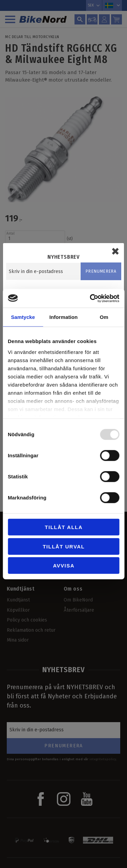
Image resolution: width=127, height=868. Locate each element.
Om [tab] (104, 317)
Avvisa (64, 566)
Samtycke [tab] (23, 317)
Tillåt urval (64, 546)
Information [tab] (64, 317)
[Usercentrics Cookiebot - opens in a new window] (90, 298)
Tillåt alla (64, 527)
